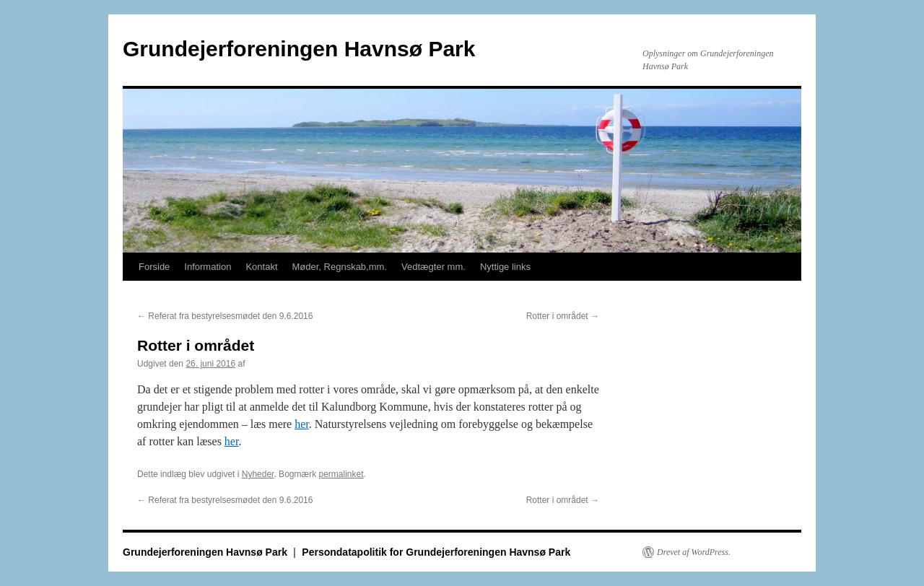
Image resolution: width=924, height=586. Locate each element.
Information (208, 267)
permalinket (341, 474)
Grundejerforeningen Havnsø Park (299, 49)
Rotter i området (563, 316)
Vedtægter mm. (433, 267)
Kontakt (261, 267)
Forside (154, 267)
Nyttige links (505, 267)
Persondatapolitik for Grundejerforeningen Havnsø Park (436, 552)
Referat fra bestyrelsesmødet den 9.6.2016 (225, 316)
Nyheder (258, 474)
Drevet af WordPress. (694, 552)
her (302, 424)
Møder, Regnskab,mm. (340, 267)
